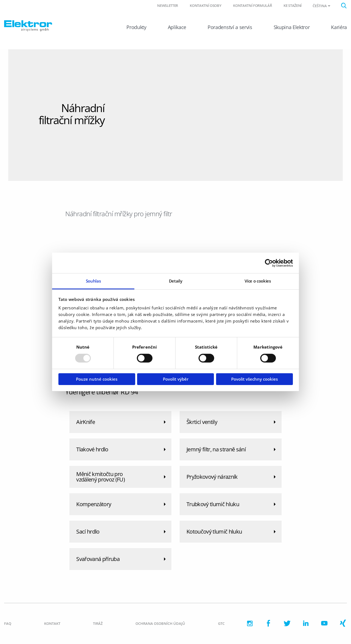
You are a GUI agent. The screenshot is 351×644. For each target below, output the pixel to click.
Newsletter (168, 5)
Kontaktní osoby (206, 5)
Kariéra (339, 27)
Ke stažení (293, 5)
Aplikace (177, 27)
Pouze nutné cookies (97, 379)
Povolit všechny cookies (254, 379)
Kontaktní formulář (252, 5)
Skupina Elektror (292, 27)
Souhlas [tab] (93, 281)
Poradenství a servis (230, 27)
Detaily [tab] (176, 281)
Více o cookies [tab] (258, 281)
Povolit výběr (176, 379)
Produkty (136, 27)
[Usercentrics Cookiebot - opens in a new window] (269, 263)
